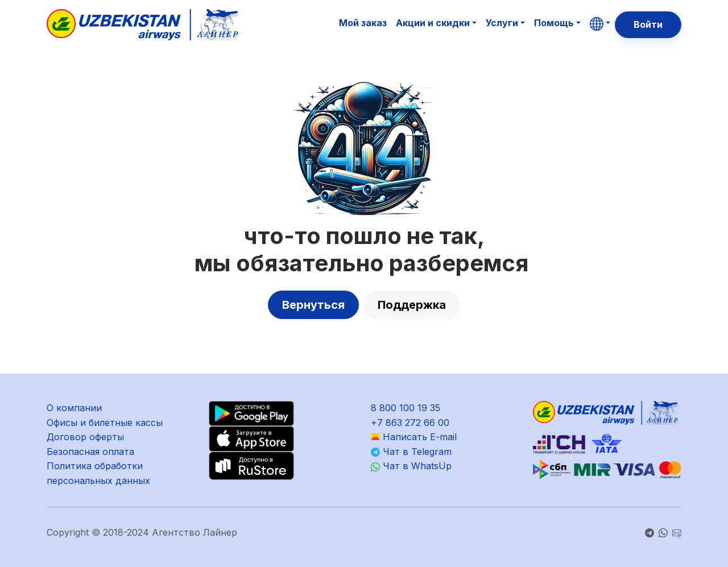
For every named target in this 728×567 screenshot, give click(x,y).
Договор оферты (85, 437)
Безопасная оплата (90, 452)
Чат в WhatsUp (411, 466)
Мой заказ (363, 23)
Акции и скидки (433, 23)
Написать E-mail (414, 437)
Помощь (554, 23)
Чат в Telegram (411, 452)
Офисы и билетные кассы (105, 423)
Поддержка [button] (412, 305)
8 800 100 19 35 (406, 408)
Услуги (502, 23)
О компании (74, 408)
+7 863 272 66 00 (410, 423)
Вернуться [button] (313, 305)
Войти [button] (648, 24)
